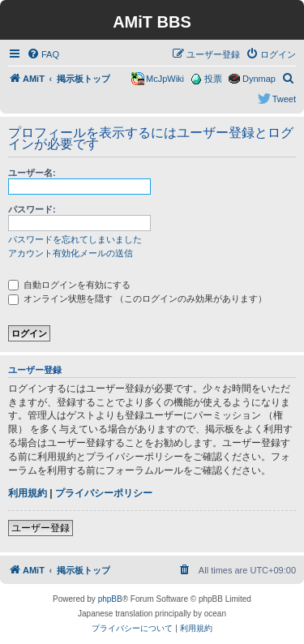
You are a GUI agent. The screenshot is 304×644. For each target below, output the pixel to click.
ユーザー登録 (41, 528)
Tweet (284, 99)
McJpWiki (165, 79)
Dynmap (259, 79)
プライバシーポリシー (104, 493)
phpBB (110, 599)
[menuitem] (43, 54)
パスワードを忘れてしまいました (75, 239)
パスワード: (32, 209)
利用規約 (28, 493)
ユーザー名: (32, 173)
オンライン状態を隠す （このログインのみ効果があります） (137, 298)
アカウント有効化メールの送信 (71, 253)
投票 (213, 79)
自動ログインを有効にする (69, 285)
